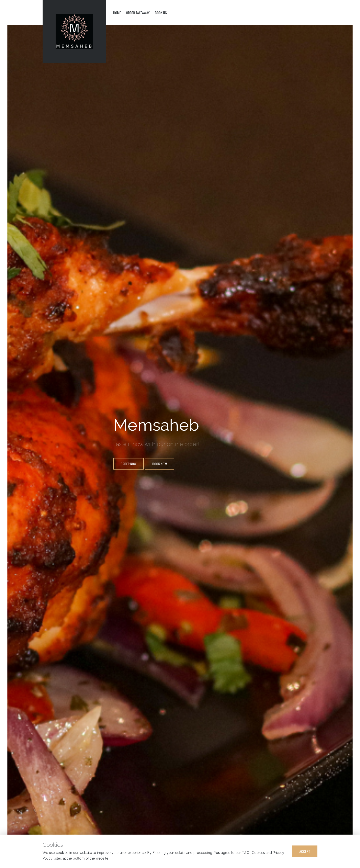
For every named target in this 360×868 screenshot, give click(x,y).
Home (117, 12)
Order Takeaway (138, 12)
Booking (161, 12)
